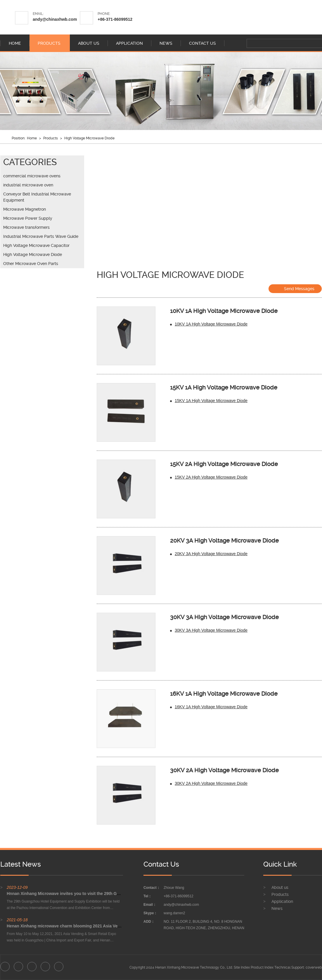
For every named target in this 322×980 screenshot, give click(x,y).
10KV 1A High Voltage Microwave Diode (224, 311)
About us (280, 887)
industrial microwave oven (28, 185)
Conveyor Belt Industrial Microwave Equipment (37, 197)
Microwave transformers (26, 227)
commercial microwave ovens (32, 176)
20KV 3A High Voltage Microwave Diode (224, 541)
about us (89, 43)
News (277, 908)
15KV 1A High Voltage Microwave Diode (224, 387)
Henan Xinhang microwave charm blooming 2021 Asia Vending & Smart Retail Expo (88, 926)
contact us (202, 43)
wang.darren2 (174, 913)
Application (282, 901)
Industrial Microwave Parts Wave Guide (41, 236)
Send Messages (295, 289)
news (166, 43)
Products (51, 138)
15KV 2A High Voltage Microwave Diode (224, 464)
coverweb (314, 967)
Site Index (242, 967)
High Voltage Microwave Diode (89, 138)
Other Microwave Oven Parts (31, 264)
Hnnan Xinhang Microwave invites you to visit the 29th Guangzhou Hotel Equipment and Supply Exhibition (110, 894)
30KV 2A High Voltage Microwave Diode (224, 770)
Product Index (262, 967)
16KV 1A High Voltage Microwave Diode (224, 694)
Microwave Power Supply (28, 218)
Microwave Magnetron (25, 209)
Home (32, 138)
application (129, 43)
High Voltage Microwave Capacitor (36, 245)
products (49, 43)
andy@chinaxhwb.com (55, 19)
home (15, 43)
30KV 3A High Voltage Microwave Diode (224, 617)
